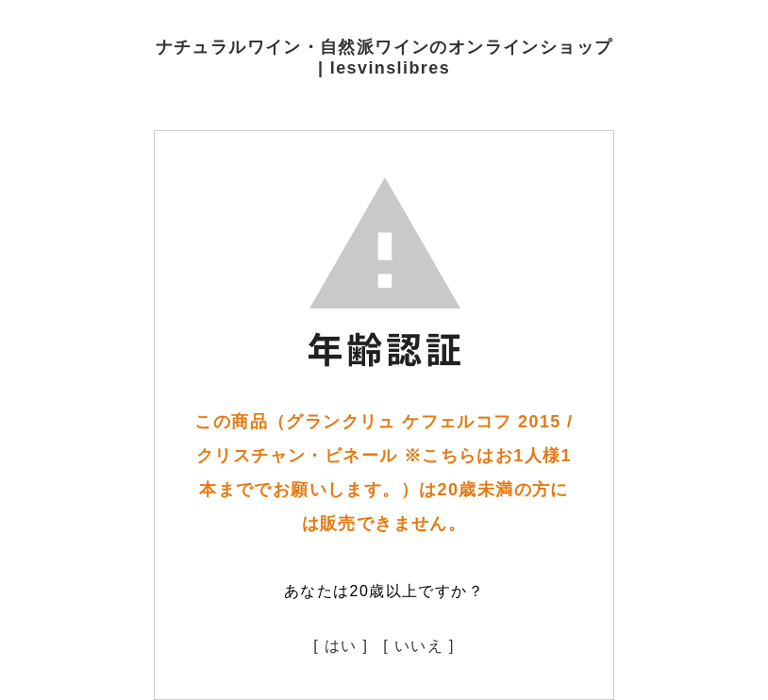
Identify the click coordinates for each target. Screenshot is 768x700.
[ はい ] (341, 646)
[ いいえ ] (419, 646)
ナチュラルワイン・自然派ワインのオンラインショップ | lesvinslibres (384, 58)
